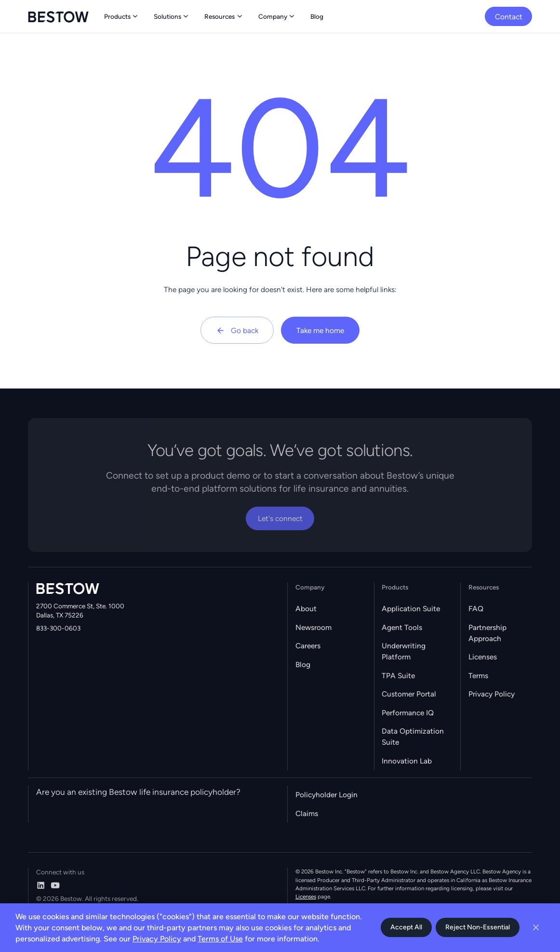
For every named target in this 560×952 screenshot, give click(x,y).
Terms (478, 676)
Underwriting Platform (404, 651)
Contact (509, 17)
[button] (121, 17)
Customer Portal (409, 694)
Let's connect (280, 518)
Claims (307, 813)
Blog (303, 664)
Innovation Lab (407, 761)
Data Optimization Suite (413, 737)
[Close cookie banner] (536, 927)
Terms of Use (220, 939)
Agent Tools (402, 627)
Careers (308, 646)
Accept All (406, 927)
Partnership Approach (487, 633)
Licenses (483, 657)
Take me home (320, 330)
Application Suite (411, 609)
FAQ (476, 609)
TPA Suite (398, 676)
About (306, 609)
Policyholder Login (327, 795)
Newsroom (313, 627)
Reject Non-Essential (478, 927)
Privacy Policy (492, 694)
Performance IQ (408, 713)
